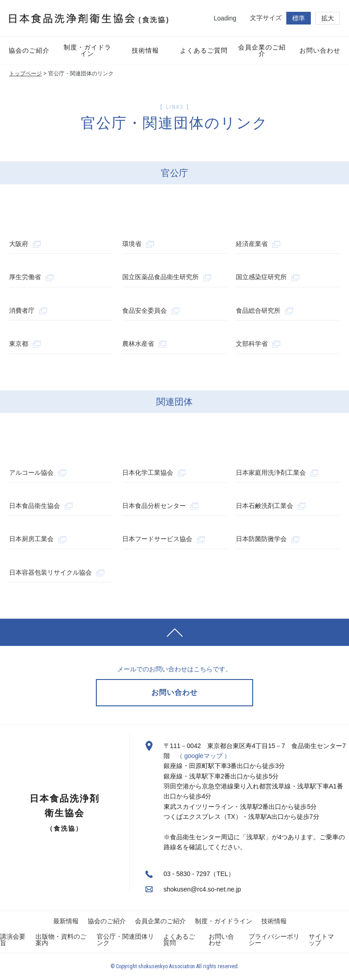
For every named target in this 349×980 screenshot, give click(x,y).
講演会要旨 (13, 940)
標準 (299, 18)
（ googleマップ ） (204, 756)
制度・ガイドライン (224, 921)
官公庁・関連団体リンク (125, 940)
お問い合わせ (221, 940)
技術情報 (274, 921)
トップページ (25, 74)
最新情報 (66, 921)
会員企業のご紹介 (160, 921)
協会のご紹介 (107, 921)
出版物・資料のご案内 (61, 940)
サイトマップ (321, 940)
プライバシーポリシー (274, 940)
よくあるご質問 (179, 940)
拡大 (328, 18)
